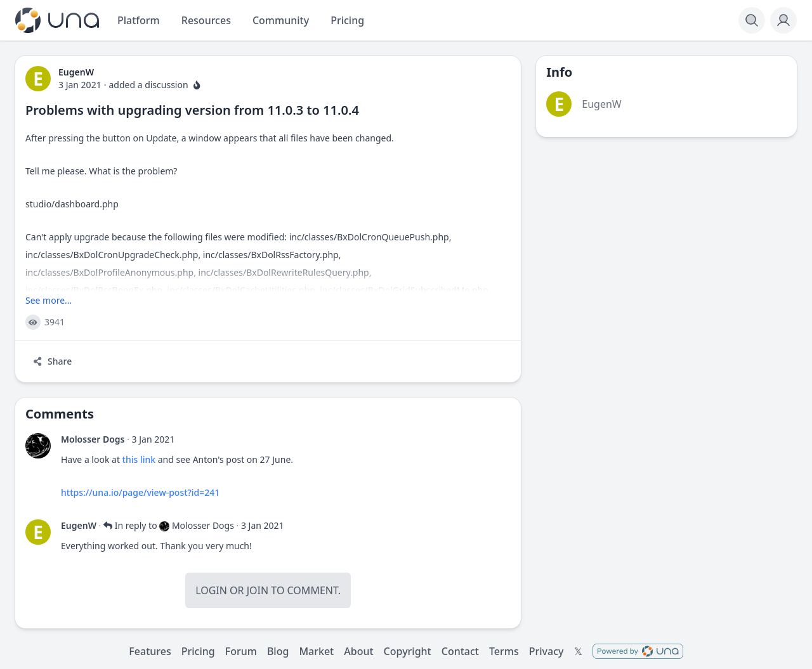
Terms (504, 651)
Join (258, 590)
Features (150, 651)
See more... (49, 300)
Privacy (547, 651)
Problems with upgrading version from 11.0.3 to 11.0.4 (192, 110)
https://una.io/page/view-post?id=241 (140, 492)
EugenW (79, 525)
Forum (241, 651)
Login (211, 590)
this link (138, 459)
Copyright (408, 651)
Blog (278, 651)
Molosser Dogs (93, 439)
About (358, 651)
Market (316, 651)
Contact (460, 651)
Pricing (198, 651)
